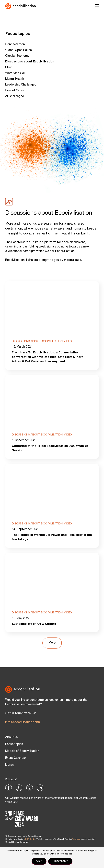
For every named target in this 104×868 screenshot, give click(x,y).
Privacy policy (60, 861)
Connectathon (15, 44)
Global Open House (18, 50)
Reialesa (76, 839)
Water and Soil (15, 73)
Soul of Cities (14, 91)
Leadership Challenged (21, 85)
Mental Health (15, 79)
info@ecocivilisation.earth (23, 722)
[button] (52, 643)
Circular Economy (17, 56)
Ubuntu (10, 68)
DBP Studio (30, 839)
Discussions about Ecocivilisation (30, 62)
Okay (39, 861)
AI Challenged (15, 96)
